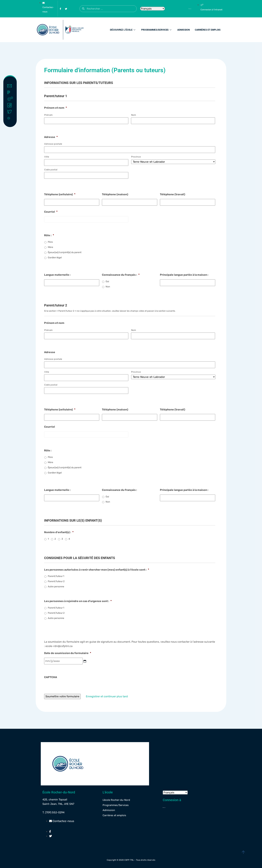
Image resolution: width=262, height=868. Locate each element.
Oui (107, 281)
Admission (184, 30)
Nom (134, 115)
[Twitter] (66, 9)
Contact (11, 86)
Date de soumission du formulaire (68, 653)
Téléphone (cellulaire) (60, 194)
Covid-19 (11, 118)
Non (108, 287)
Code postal (51, 170)
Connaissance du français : (121, 275)
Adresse (51, 137)
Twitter (11, 112)
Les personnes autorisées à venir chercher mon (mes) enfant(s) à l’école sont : (97, 570)
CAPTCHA (51, 677)
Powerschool (11, 92)
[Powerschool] (184, 9)
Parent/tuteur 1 (56, 576)
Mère (50, 247)
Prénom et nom (55, 108)
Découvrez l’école (123, 30)
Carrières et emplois (208, 30)
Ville (47, 157)
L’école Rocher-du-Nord (116, 800)
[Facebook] (60, 9)
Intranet (11, 99)
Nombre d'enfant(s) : (59, 532)
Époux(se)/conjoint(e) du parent (65, 252)
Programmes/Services (157, 30)
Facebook (11, 105)
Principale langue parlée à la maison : (184, 275)
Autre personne (56, 587)
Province (136, 157)
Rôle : (49, 235)
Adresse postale (53, 144)
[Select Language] (152, 9)
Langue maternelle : (57, 275)
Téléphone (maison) (115, 194)
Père (50, 242)
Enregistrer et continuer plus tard (108, 696)
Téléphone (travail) (173, 194)
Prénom (49, 115)
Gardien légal (55, 258)
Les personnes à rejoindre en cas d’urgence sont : (78, 601)
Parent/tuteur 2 (56, 581)
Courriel (51, 212)
